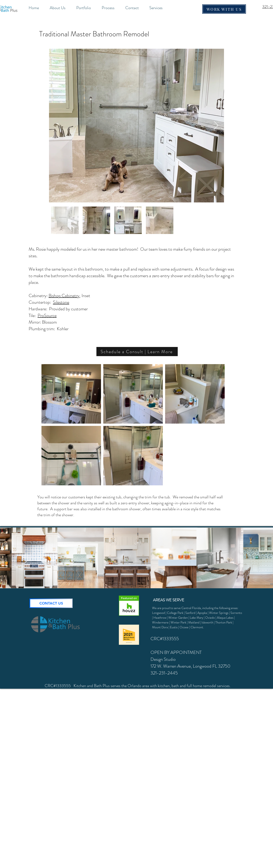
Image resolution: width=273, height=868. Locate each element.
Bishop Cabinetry (64, 296)
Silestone (61, 302)
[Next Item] (216, 126)
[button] (159, 8)
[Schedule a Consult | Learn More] (137, 352)
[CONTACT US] (51, 603)
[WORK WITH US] (224, 9)
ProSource (47, 316)
